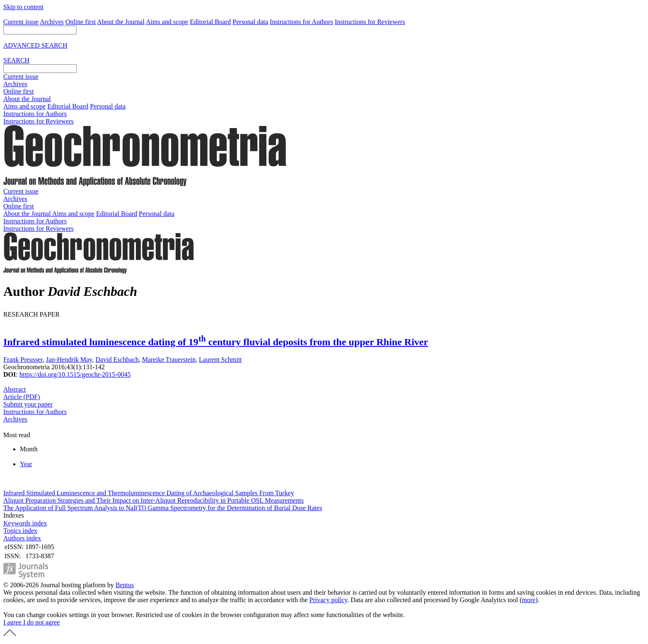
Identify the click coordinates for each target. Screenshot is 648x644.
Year (26, 464)
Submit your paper (28, 404)
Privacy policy (329, 600)
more (529, 600)
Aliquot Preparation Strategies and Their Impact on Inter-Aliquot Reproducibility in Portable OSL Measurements (154, 500)
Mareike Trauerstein (169, 360)
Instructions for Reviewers (370, 22)
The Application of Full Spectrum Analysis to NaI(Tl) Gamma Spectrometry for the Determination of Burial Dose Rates (163, 508)
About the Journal (121, 22)
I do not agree (41, 622)
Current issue (21, 22)
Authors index (22, 538)
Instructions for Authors (301, 22)
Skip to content (23, 7)
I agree (13, 622)
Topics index (20, 531)
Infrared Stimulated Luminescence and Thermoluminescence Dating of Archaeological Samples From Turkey (149, 493)
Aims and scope (167, 22)
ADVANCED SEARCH (35, 45)
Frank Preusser (23, 360)
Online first (81, 22)
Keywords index (25, 523)
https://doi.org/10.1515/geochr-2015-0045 (75, 374)
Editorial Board (210, 22)
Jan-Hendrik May (69, 360)
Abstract (15, 389)
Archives (52, 22)
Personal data (250, 22)
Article (22, 397)
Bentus (125, 585)
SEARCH (16, 60)
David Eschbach (117, 360)
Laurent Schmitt (220, 360)
